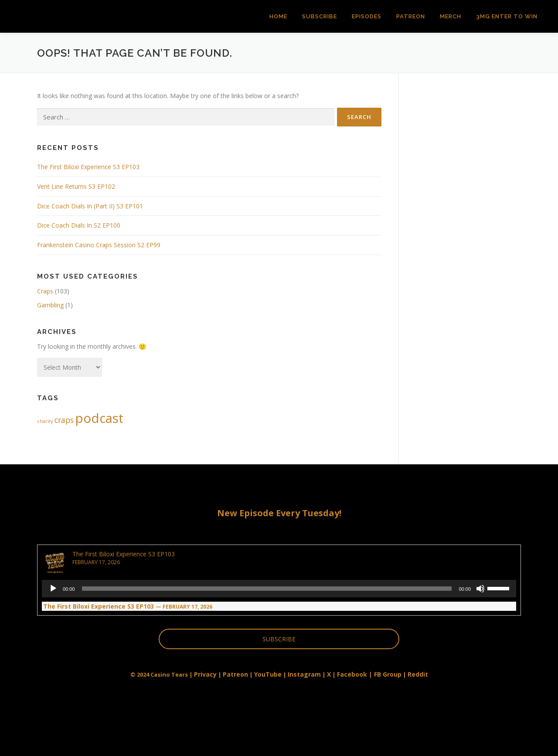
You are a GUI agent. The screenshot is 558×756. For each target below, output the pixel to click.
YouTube (268, 674)
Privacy (205, 674)
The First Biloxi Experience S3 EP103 (88, 167)
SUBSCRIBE (279, 639)
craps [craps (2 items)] (64, 420)
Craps (45, 291)
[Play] (53, 589)
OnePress (292, 735)
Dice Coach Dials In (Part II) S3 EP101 (90, 206)
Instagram (304, 674)
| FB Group (384, 674)
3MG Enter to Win (507, 16)
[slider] (267, 589)
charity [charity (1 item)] (45, 421)
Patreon (411, 16)
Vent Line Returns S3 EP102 (76, 186)
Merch (451, 16)
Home (278, 16)
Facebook (352, 674)
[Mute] (480, 589)
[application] (279, 589)
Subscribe (320, 16)
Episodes (367, 16)
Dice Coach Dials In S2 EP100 (79, 225)
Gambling (50, 305)
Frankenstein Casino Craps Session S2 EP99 (99, 245)
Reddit (418, 674)
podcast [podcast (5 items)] (99, 418)
